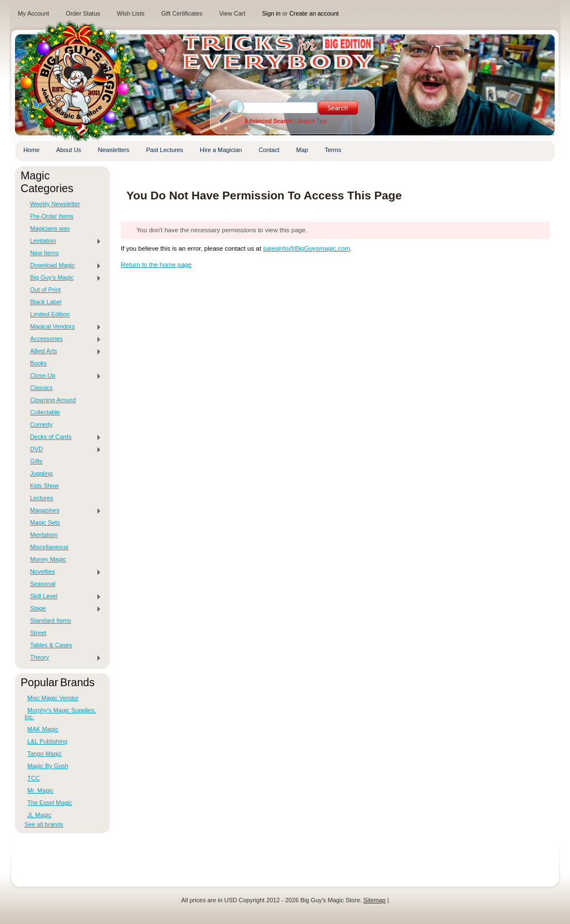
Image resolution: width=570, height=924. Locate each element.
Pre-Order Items (52, 216)
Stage (63, 609)
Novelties (63, 572)
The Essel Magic (50, 803)
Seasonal (43, 584)
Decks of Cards (63, 437)
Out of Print (45, 290)
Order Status (83, 13)
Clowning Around (53, 400)
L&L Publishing (47, 741)
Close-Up (63, 376)
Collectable (45, 412)
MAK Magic (43, 729)
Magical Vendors (63, 327)
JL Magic (39, 815)
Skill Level (63, 597)
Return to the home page (156, 265)
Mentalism (44, 535)
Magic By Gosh (48, 766)
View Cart (232, 13)
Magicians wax (50, 228)
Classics (41, 388)
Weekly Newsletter (55, 204)
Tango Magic (45, 754)
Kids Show (44, 486)
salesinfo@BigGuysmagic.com (306, 248)
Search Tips (312, 121)
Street (38, 633)
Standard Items (51, 620)
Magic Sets (45, 522)
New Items (44, 253)
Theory (63, 658)
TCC (33, 778)
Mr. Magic (40, 790)
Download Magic (63, 266)
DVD (63, 449)
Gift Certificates (181, 13)
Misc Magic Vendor (53, 698)
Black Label (46, 302)
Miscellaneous (49, 547)
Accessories (63, 339)
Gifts (36, 461)
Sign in (271, 13)
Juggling (41, 473)
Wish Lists (131, 13)
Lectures (42, 498)
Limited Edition (50, 314)
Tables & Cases (51, 645)
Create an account (314, 13)
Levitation (63, 241)
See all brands (44, 824)
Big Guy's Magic (63, 278)
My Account (33, 13)
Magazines (63, 511)
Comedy (41, 424)
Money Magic (48, 559)
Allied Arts (63, 351)
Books (38, 363)
